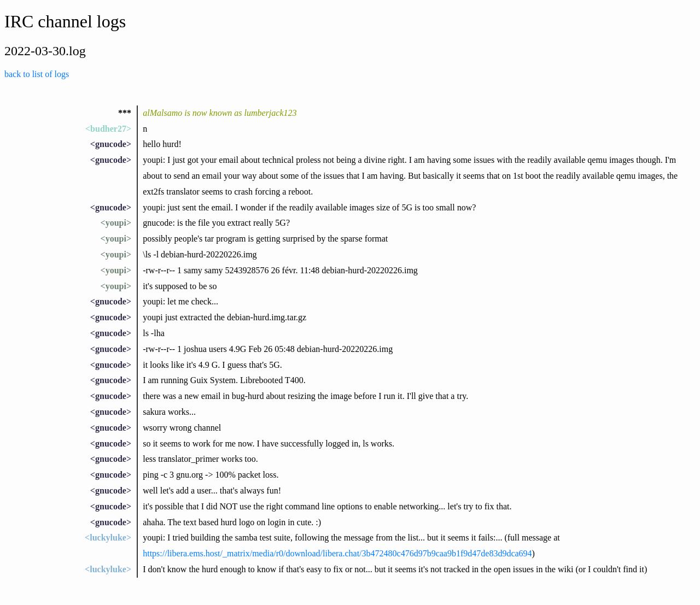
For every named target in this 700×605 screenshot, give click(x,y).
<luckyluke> (108, 538)
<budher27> (108, 129)
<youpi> (116, 223)
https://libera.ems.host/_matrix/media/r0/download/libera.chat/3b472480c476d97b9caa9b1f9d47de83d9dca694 (337, 553)
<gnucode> (111, 144)
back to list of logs (37, 74)
